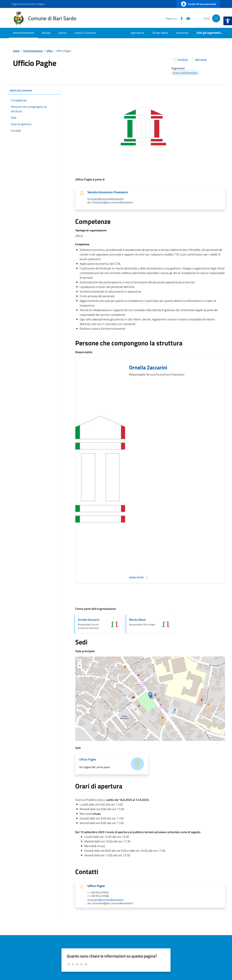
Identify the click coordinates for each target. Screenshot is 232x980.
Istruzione (182, 33)
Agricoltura (137, 33)
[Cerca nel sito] (216, 18)
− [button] (80, 666)
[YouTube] (187, 18)
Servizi (62, 33)
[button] (228, 21)
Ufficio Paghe (96, 886)
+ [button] (80, 661)
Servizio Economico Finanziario (108, 192)
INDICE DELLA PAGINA (34, 90)
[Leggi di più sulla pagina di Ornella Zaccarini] (138, 578)
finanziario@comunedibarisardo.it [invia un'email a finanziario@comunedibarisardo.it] (106, 199)
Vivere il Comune (85, 33)
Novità (46, 33)
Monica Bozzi (137, 620)
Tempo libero (160, 33)
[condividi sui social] (180, 59)
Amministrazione (24, 33)
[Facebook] (180, 18)
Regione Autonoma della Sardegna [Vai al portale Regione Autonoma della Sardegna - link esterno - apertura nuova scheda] (28, 4)
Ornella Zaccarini (148, 368)
